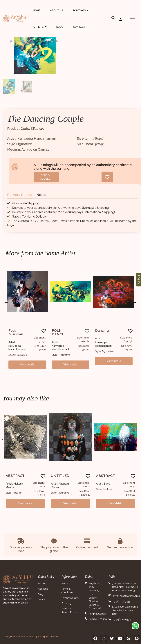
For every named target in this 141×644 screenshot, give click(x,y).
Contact (79, 27)
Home (37, 10)
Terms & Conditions (67, 591)
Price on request (46, 177)
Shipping (66, 603)
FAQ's (65, 583)
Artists (40, 28)
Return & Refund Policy (69, 610)
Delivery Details (20, 195)
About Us (57, 10)
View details (27, 365)
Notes (41, 195)
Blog (60, 27)
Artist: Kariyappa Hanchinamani (17, 346)
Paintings (81, 14)
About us (43, 589)
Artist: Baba (103, 484)
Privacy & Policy (70, 598)
